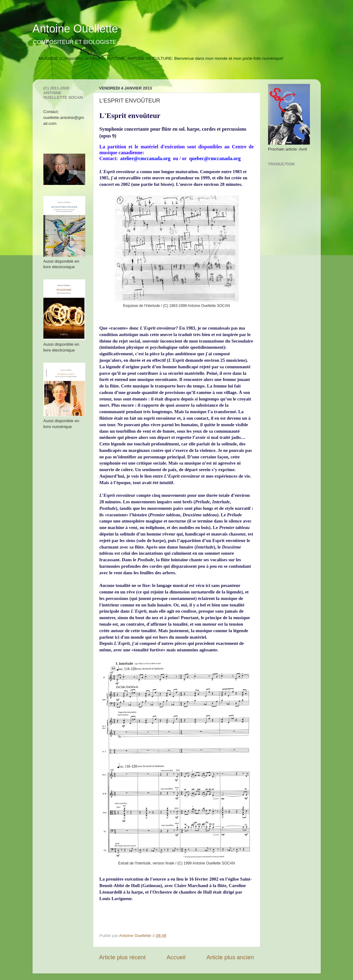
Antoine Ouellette (75, 29)
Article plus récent (122, 957)
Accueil (176, 957)
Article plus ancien (230, 957)
